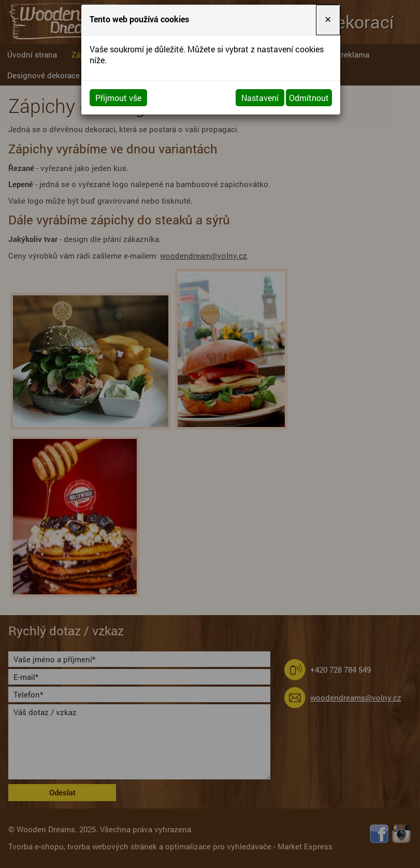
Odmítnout (309, 98)
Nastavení (260, 98)
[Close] (328, 20)
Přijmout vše (118, 98)
